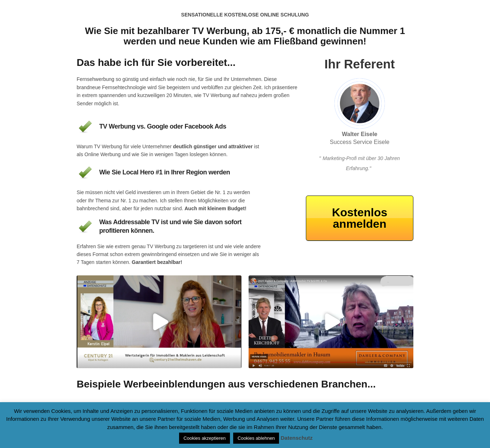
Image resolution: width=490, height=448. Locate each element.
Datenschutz (297, 438)
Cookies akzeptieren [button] (205, 438)
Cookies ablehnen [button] (256, 438)
